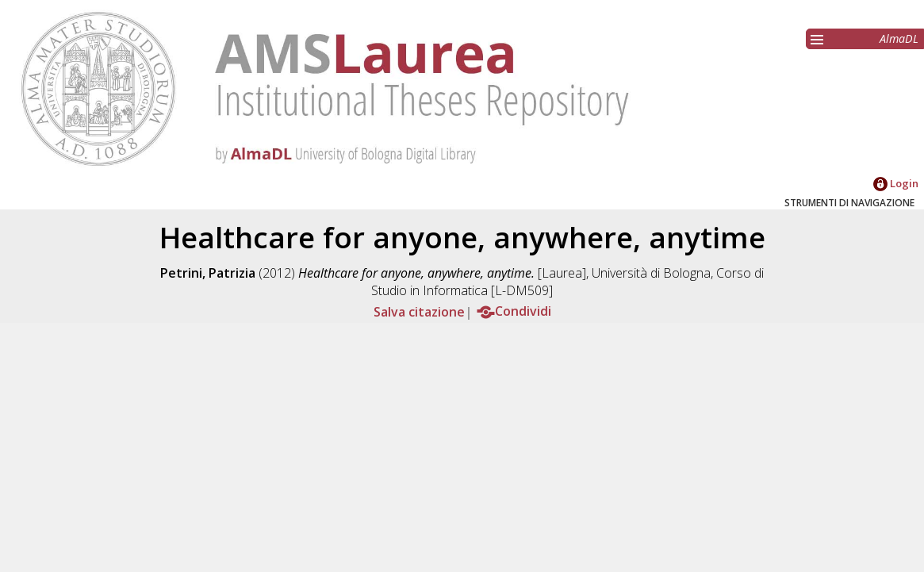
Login (896, 183)
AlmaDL (899, 38)
